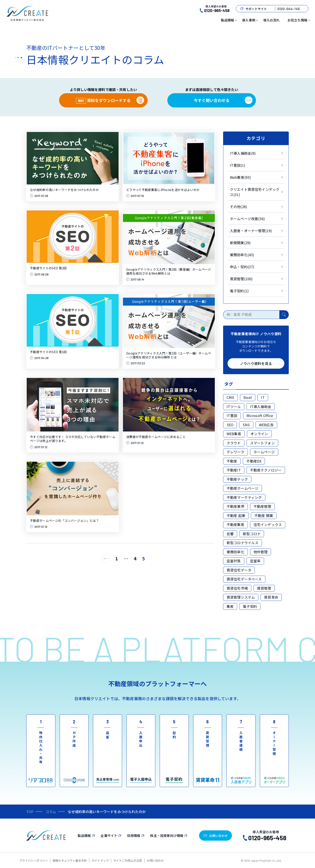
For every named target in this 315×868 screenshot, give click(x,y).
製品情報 (228, 20)
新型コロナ (252, 534)
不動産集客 (235, 524)
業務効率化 (235, 552)
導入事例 (249, 20)
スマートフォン (262, 443)
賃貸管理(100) (241, 279)
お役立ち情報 (297, 20)
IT (263, 397)
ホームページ (264, 452)
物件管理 (261, 552)
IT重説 (232, 416)
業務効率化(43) (242, 255)
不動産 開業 (264, 516)
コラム (51, 812)
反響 (230, 534)
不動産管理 (262, 506)
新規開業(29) (240, 243)
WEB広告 (266, 425)
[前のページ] (105, 559)
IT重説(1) (238, 165)
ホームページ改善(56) (247, 219)
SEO (230, 425)
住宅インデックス (268, 524)
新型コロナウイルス (242, 543)
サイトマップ (100, 860)
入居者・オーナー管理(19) (251, 231)
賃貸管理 (264, 588)
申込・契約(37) (242, 267)
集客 (230, 606)
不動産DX (254, 461)
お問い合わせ (155, 860)
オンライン (259, 434)
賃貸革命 (271, 597)
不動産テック (237, 479)
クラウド (234, 443)
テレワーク (235, 452)
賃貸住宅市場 (237, 588)
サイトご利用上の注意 (128, 860)
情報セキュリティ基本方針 (70, 860)
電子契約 (250, 606)
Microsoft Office (260, 416)
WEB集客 (234, 434)
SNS (246, 425)
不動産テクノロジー (266, 470)
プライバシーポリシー (34, 860)
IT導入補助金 (261, 407)
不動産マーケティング (244, 497)
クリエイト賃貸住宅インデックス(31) (255, 192)
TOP (30, 812)
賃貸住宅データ (239, 570)
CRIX (230, 397)
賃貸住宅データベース (244, 579)
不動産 (232, 461)
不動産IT (234, 470)
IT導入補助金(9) (243, 153)
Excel (248, 397)
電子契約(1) (239, 291)
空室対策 (234, 561)
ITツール (234, 407)
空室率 (255, 561)
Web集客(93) (240, 177)
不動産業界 (235, 506)
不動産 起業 (236, 516)
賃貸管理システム (241, 597)
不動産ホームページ (242, 488)
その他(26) (239, 207)
